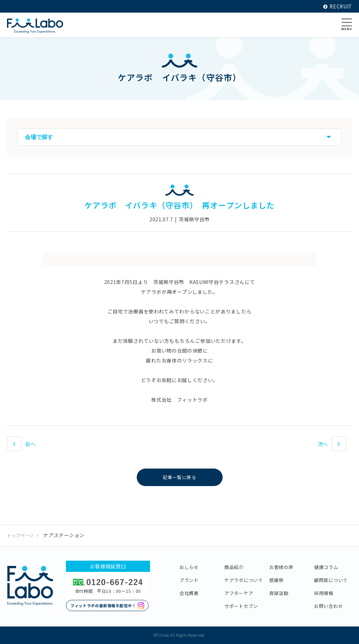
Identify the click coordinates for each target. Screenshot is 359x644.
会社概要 (189, 593)
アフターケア (239, 593)
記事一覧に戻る (180, 477)
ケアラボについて (244, 580)
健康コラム (326, 567)
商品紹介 (234, 567)
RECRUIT (337, 6)
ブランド (189, 580)
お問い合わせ (328, 606)
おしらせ (189, 567)
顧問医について (331, 580)
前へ (30, 444)
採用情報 (324, 593)
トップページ (20, 535)
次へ (323, 444)
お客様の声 (281, 567)
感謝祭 (276, 580)
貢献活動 (279, 593)
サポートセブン (241, 606)
